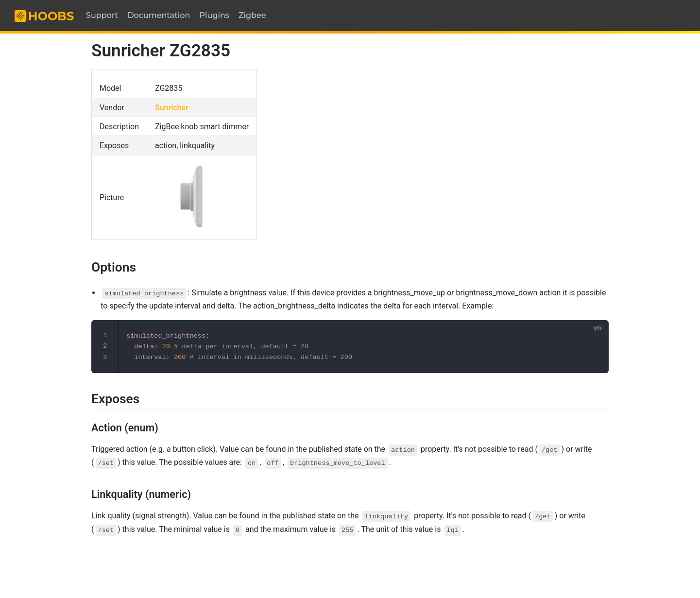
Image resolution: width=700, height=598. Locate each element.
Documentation (159, 15)
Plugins (214, 15)
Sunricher (172, 108)
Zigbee (252, 15)
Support (102, 15)
